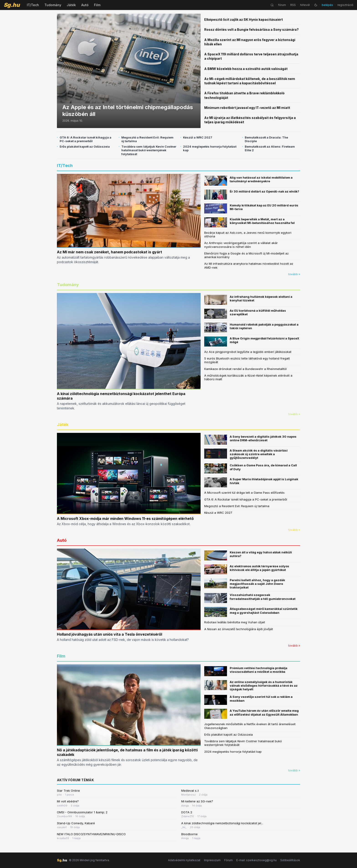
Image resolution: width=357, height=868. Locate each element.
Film (97, 5)
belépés (327, 5)
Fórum (228, 860)
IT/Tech (33, 5)
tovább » (294, 274)
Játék (71, 5)
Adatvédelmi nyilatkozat (184, 860)
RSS (293, 5)
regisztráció (345, 5)
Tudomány (53, 5)
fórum (282, 5)
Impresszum (212, 860)
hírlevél (305, 5)
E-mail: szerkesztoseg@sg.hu (256, 860)
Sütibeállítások (290, 860)
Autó (85, 5)
